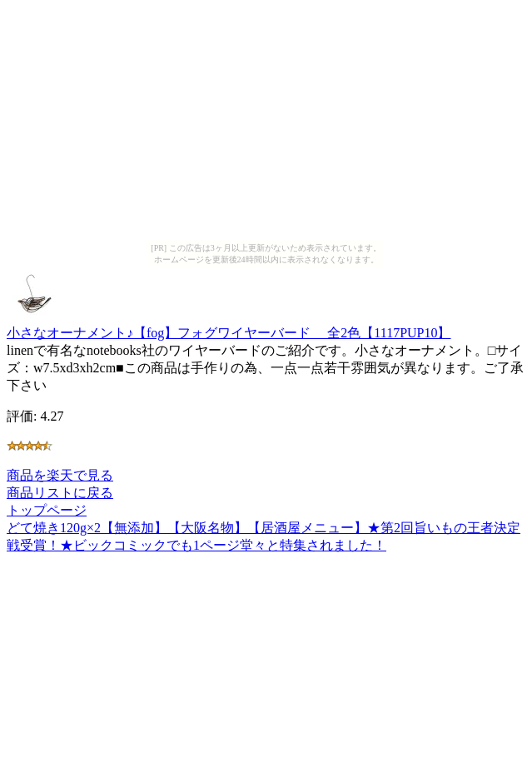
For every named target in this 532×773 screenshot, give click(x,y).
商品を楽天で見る (60, 475)
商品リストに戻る (60, 493)
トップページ (47, 510)
